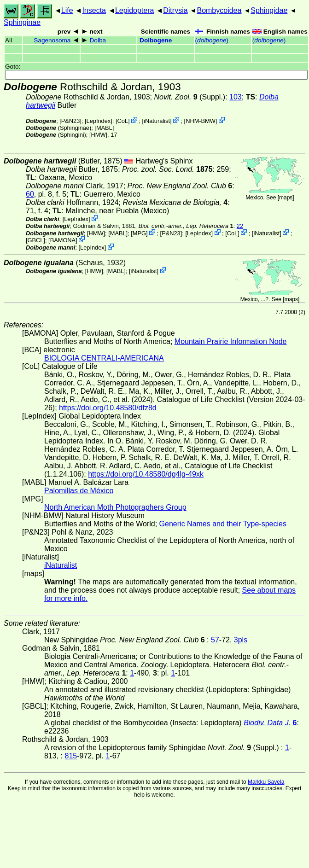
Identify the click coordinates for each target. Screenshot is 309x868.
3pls (241, 640)
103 (236, 97)
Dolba (98, 40)
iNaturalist (157, 121)
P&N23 (71, 121)
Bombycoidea (219, 10)
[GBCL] (35, 240)
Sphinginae (22, 22)
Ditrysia (175, 10)
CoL (122, 121)
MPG (139, 233)
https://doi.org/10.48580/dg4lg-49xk (146, 474)
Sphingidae (269, 10)
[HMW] (98, 135)
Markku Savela (266, 782)
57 (215, 640)
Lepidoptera (135, 10)
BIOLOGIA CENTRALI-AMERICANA (104, 358)
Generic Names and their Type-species (223, 524)
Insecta (94, 10)
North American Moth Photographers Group (115, 507)
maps (286, 198)
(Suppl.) (189, 97)
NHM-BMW (201, 121)
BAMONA (63, 240)
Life (67, 10)
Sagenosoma (52, 40)
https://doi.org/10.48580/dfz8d (108, 408)
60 (30, 194)
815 (71, 756)
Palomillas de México (79, 491)
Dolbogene (156, 40)
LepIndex (99, 121)
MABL (104, 128)
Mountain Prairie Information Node (231, 341)
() (212, 40)
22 (240, 226)
